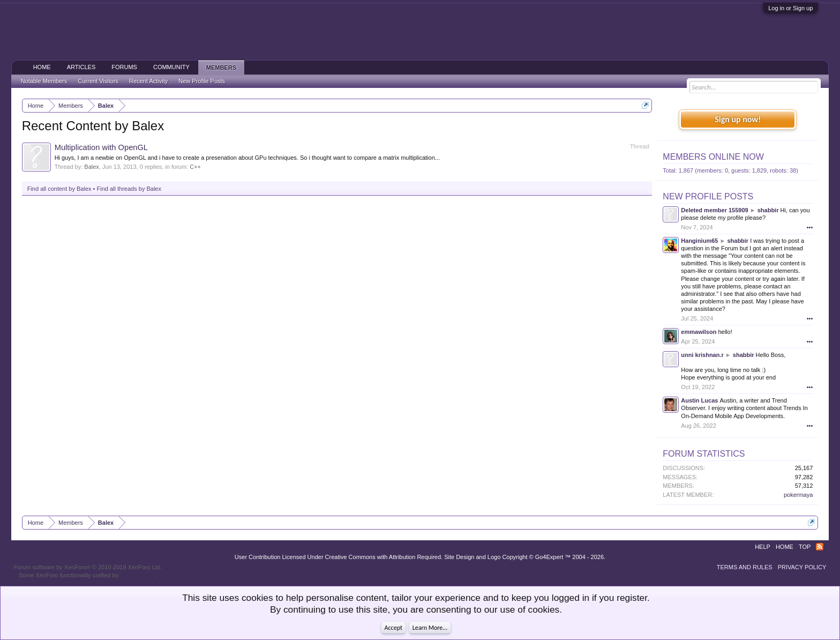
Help (763, 547)
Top (805, 547)
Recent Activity (148, 81)
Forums (124, 67)
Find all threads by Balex (129, 189)
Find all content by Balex (59, 189)
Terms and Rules (745, 567)
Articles (81, 67)
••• (810, 227)
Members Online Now (713, 157)
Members (221, 68)
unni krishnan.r (702, 355)
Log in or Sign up (790, 8)
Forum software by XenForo (88, 567)
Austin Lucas (699, 400)
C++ (195, 167)
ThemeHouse (138, 575)
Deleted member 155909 (714, 210)
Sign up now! (738, 119)
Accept (393, 628)
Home (42, 67)
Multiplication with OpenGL (101, 147)
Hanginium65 (699, 241)
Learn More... (430, 628)
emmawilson (699, 332)
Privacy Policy (802, 567)
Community (171, 67)
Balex (92, 167)
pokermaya (798, 495)
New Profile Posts (708, 196)
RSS (820, 547)
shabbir (768, 210)
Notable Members (44, 81)
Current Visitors (99, 81)
